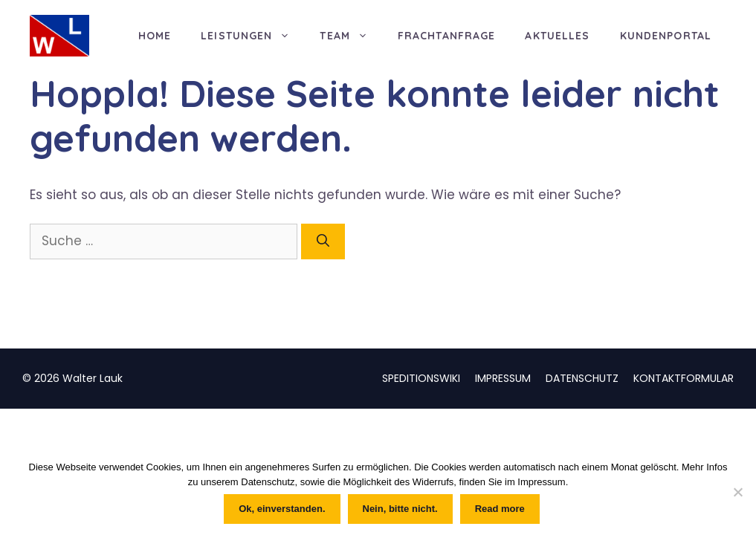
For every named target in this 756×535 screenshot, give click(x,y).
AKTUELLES (557, 36)
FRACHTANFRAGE (447, 36)
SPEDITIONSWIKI (421, 378)
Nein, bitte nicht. (400, 509)
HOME (155, 36)
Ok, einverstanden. (282, 509)
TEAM (351, 36)
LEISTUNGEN (253, 36)
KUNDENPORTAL (666, 36)
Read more (500, 509)
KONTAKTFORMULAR (684, 378)
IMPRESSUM (503, 378)
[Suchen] (323, 241)
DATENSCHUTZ (582, 378)
